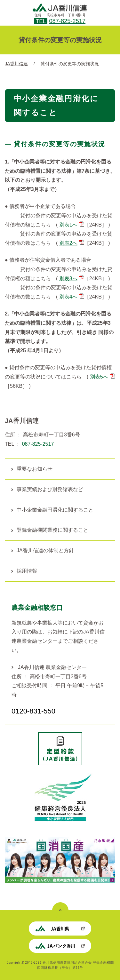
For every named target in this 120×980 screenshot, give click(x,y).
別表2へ (72, 243)
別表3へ (72, 279)
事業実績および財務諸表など (50, 489)
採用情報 (27, 571)
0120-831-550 (33, 711)
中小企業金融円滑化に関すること (55, 510)
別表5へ (102, 377)
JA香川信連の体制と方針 (45, 550)
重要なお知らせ (35, 469)
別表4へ (72, 297)
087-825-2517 (67, 21)
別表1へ (72, 225)
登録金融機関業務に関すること (52, 530)
